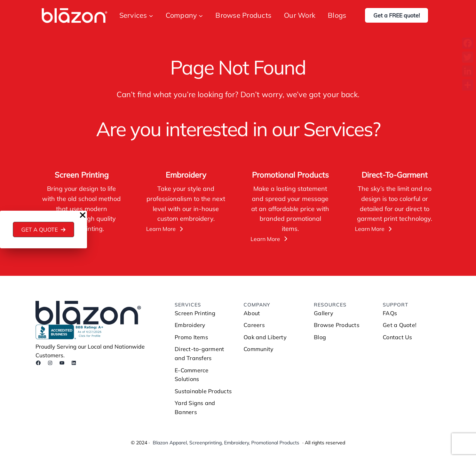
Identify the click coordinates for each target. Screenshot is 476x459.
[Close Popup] (83, 216)
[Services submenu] (151, 15)
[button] (44, 229)
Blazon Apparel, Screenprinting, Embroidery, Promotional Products (226, 443)
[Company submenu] (201, 15)
